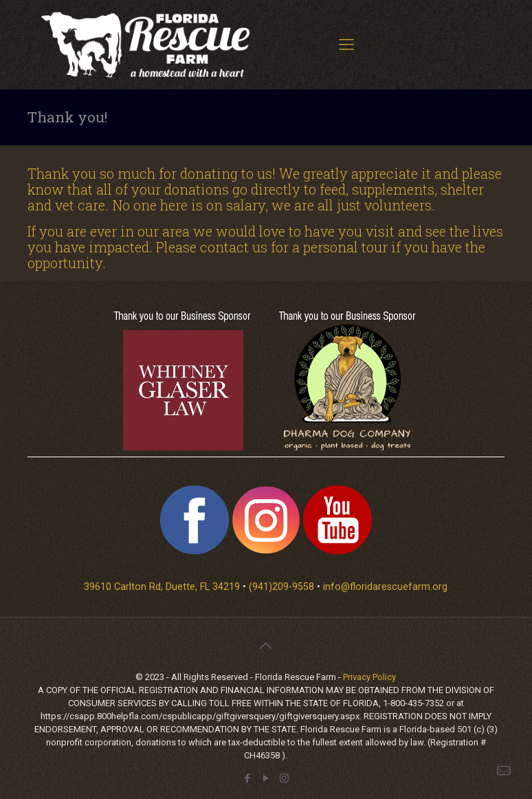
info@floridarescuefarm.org (385, 587)
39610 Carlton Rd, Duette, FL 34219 (162, 587)
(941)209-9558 (281, 587)
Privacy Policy (369, 677)
